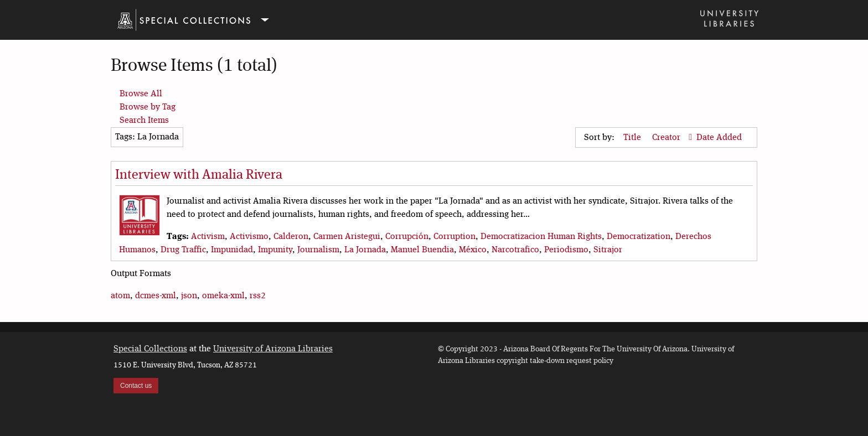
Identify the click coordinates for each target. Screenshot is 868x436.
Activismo (249, 237)
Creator (667, 138)
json (189, 296)
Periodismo (566, 250)
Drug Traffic (183, 250)
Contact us (136, 386)
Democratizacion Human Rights (541, 237)
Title (633, 138)
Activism (208, 237)
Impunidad (232, 250)
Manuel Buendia (422, 250)
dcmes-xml (156, 296)
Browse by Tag (148, 107)
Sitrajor (608, 250)
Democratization (639, 237)
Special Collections (150, 349)
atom (120, 296)
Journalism (318, 250)
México (473, 250)
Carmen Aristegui (347, 237)
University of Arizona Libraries (273, 349)
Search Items (144, 121)
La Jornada (365, 250)
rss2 (258, 296)
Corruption (454, 237)
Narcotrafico (515, 250)
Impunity (275, 250)
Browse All (141, 94)
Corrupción (407, 237)
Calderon (291, 237)
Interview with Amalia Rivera (199, 175)
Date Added (719, 138)
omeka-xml (223, 296)
